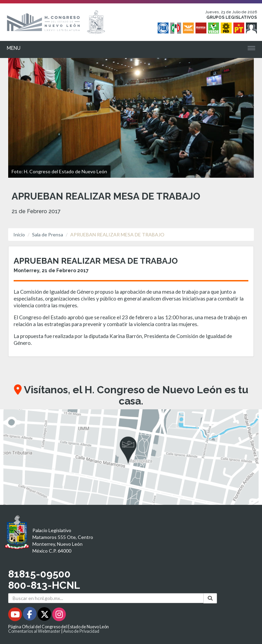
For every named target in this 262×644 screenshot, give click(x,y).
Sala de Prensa (48, 235)
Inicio (19, 235)
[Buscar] (210, 598)
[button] (131, 457)
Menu (14, 48)
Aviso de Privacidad (81, 631)
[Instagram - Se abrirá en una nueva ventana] (59, 616)
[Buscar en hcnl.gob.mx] (106, 598)
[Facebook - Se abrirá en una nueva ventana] (30, 616)
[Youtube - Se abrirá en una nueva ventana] (16, 616)
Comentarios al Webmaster (34, 631)
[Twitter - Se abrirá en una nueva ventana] (45, 616)
